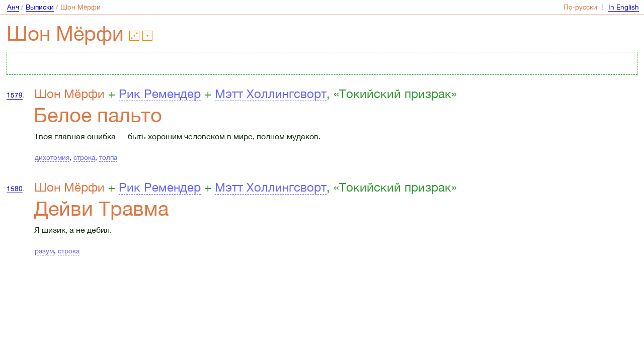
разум (44, 251)
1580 (15, 189)
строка (84, 157)
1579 (15, 95)
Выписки (40, 7)
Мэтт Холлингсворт (271, 94)
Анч (13, 7)
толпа (108, 157)
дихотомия (52, 157)
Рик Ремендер (160, 94)
